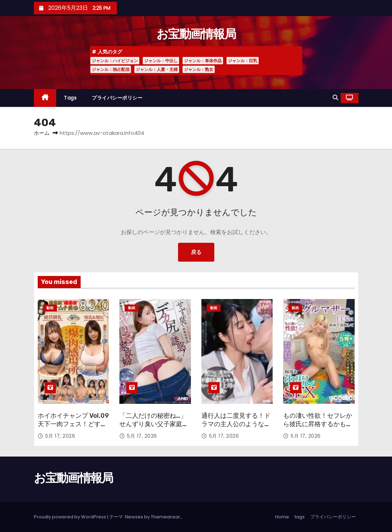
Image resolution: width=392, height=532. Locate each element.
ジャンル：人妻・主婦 (157, 69)
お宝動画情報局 (196, 34)
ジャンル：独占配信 (111, 69)
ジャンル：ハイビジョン (115, 61)
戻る (196, 252)
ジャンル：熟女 (199, 69)
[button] (335, 98)
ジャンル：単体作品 (203, 61)
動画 (50, 308)
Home (282, 517)
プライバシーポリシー (117, 98)
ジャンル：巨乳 (243, 61)
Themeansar (165, 517)
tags (70, 98)
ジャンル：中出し (161, 61)
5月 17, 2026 (60, 436)
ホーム (42, 133)
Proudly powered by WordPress (71, 517)
